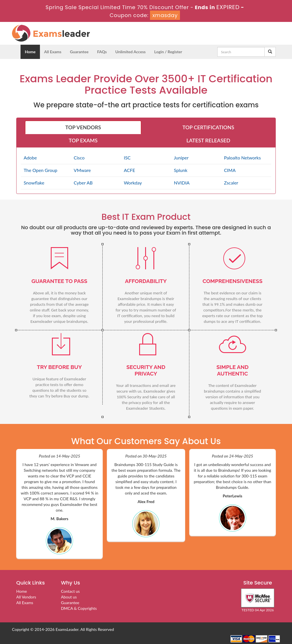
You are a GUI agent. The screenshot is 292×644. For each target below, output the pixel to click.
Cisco (79, 158)
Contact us (70, 591)
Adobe (30, 158)
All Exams (53, 52)
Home (30, 52)
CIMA (230, 170)
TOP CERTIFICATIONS (208, 127)
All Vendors (26, 597)
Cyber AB (83, 183)
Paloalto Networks (242, 158)
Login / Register (168, 52)
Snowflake (34, 183)
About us (69, 597)
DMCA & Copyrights (79, 608)
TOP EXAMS (83, 140)
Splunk (181, 170)
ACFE (129, 170)
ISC (127, 158)
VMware (82, 170)
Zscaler (231, 183)
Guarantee (79, 52)
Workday (133, 183)
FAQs (102, 52)
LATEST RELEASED (208, 140)
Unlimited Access (130, 52)
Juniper (181, 158)
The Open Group (40, 170)
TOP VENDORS (83, 127)
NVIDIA (182, 183)
